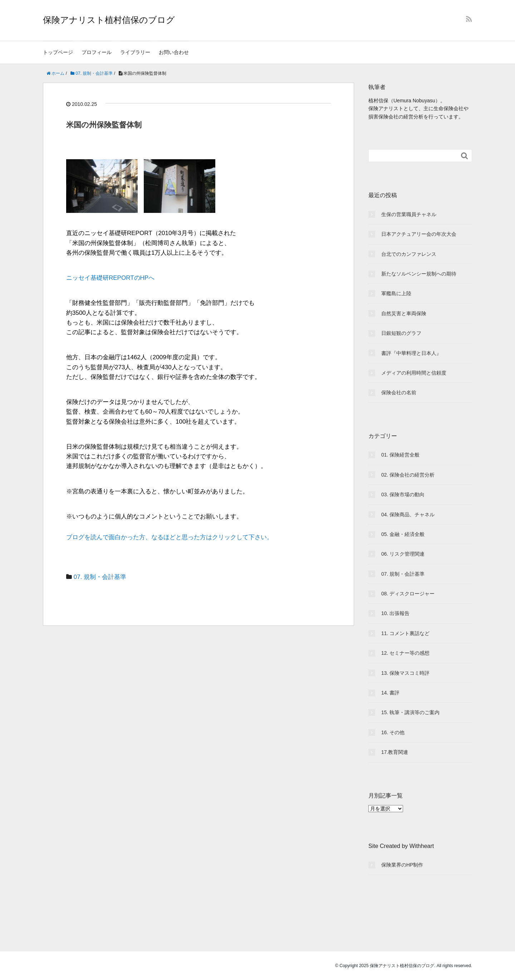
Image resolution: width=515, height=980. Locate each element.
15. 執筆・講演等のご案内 (410, 712)
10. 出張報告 (395, 613)
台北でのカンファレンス (409, 254)
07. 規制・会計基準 (100, 577)
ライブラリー (135, 52)
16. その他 (393, 732)
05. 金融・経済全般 (403, 534)
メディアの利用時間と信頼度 (414, 373)
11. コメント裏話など (405, 633)
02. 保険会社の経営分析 (408, 475)
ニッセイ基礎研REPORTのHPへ (110, 278)
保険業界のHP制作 (402, 865)
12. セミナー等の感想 (405, 653)
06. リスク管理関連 (403, 554)
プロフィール (97, 52)
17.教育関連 (395, 752)
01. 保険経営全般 (400, 455)
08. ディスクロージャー (408, 594)
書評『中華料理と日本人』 (411, 353)
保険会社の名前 (399, 393)
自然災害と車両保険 (404, 313)
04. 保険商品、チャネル (408, 515)
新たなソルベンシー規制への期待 (419, 274)
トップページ (58, 52)
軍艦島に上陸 (396, 293)
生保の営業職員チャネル (409, 214)
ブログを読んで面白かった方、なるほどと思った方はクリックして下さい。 (170, 537)
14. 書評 (390, 693)
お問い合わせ (174, 52)
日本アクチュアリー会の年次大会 (419, 234)
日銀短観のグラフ (401, 333)
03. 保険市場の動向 (403, 494)
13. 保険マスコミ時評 (405, 673)
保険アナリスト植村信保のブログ (109, 20)
